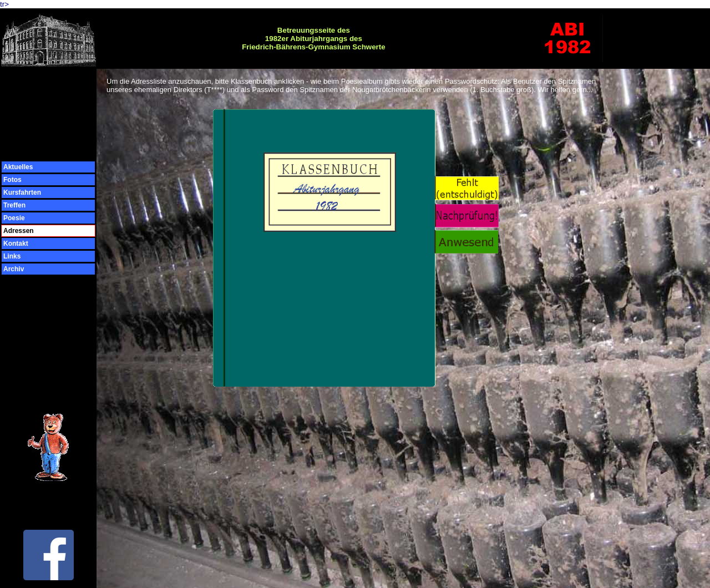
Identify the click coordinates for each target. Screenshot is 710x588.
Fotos (12, 180)
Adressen (19, 231)
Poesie (14, 218)
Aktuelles (18, 167)
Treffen (14, 205)
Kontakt (16, 244)
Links (12, 256)
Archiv (14, 269)
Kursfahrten (22, 192)
